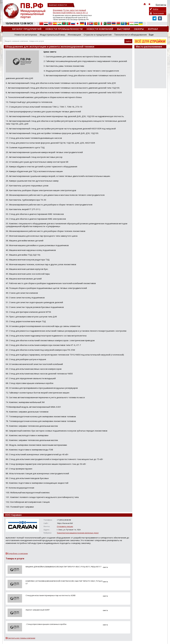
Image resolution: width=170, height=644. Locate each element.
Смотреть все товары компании (21, 638)
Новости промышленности (64, 29)
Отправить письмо (65, 526)
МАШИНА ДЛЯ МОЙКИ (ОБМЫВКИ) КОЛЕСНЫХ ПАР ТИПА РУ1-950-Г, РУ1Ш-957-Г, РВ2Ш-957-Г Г (64, 567)
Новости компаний (100, 29)
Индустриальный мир (52, 35)
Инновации (74, 35)
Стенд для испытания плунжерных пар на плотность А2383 (51, 595)
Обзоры (139, 29)
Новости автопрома (26, 35)
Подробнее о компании (18, 553)
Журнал (153, 29)
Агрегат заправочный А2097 (38, 610)
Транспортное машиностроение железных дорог (78, 533)
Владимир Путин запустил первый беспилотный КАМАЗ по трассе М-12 (70, 11)
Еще (151, 35)
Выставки (124, 29)
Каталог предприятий (27, 29)
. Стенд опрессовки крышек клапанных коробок (46, 624)
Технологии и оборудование (130, 35)
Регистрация (158, 13)
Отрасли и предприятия (98, 35)
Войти (156, 9)
